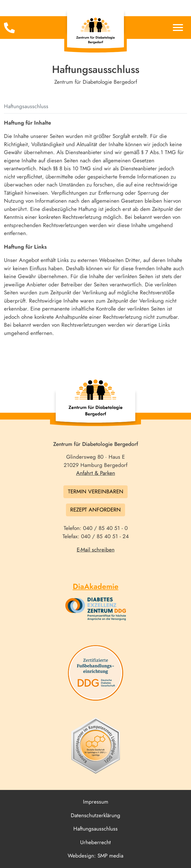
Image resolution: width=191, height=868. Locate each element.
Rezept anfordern (95, 510)
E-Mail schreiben (96, 550)
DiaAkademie (96, 586)
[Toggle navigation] (13, 28)
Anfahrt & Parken (96, 473)
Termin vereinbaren (96, 491)
